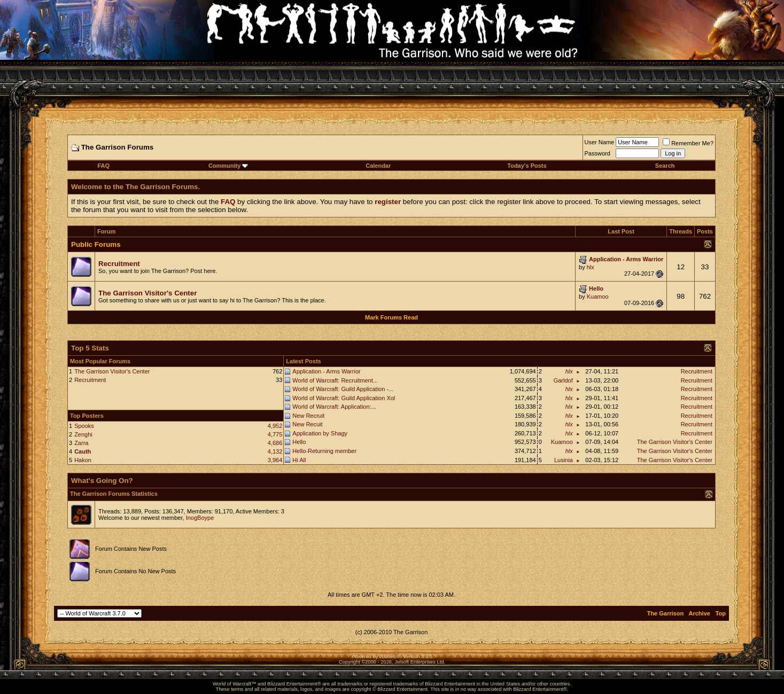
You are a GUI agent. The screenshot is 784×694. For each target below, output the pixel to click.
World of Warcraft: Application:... (334, 407)
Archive (700, 613)
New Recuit (307, 424)
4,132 (275, 451)
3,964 (275, 460)
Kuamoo (598, 297)
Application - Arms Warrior (326, 371)
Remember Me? (688, 143)
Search (665, 166)
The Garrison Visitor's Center (112, 371)
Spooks (84, 426)
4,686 (275, 443)
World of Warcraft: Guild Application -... (343, 389)
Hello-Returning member (324, 451)
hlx (591, 267)
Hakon (83, 460)
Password (597, 153)
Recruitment (90, 380)
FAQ (103, 166)
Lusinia (564, 460)
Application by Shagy (320, 433)
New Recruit (308, 416)
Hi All (299, 460)
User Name (600, 142)
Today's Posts (527, 166)
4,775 (275, 434)
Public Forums (96, 244)
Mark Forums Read (391, 317)
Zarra (81, 443)
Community (228, 166)
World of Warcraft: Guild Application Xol (344, 398)
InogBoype (200, 518)
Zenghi (83, 434)
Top (721, 613)
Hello (299, 442)
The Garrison (665, 613)
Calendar (378, 166)
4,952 (275, 426)
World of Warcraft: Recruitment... (335, 380)
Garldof (563, 380)
